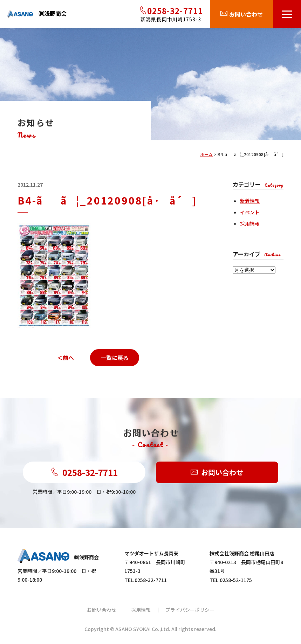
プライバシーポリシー (190, 610)
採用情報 (250, 223)
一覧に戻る (115, 358)
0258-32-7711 (84, 472)
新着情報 (250, 201)
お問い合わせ (217, 473)
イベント (250, 212)
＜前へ (66, 358)
